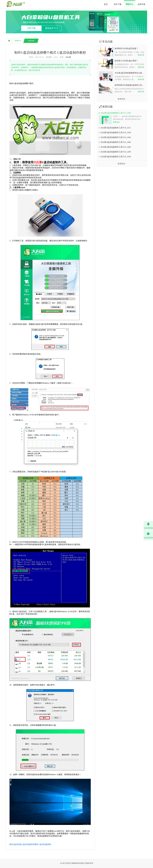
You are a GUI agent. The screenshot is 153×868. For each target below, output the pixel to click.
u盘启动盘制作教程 (30, 844)
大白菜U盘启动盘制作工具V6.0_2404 (116, 142)
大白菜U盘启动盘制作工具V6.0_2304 (116, 133)
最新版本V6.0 (52, 28)
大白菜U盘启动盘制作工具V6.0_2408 (116, 113)
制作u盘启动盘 (16, 844)
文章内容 (31, 41)
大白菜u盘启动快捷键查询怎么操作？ (130, 73)
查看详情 (141, 55)
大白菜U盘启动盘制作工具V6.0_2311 (116, 128)
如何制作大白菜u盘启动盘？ (126, 48)
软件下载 (118, 4)
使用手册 (141, 4)
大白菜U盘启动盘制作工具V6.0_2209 (116, 152)
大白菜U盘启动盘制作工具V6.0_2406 (116, 147)
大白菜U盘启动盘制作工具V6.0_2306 (116, 137)
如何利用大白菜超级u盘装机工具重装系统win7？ (130, 85)
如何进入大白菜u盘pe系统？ (126, 61)
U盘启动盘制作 (45, 844)
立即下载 (31, 28)
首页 (106, 4)
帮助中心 (130, 4)
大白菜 (68, 57)
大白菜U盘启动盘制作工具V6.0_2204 (116, 157)
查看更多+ (122, 99)
